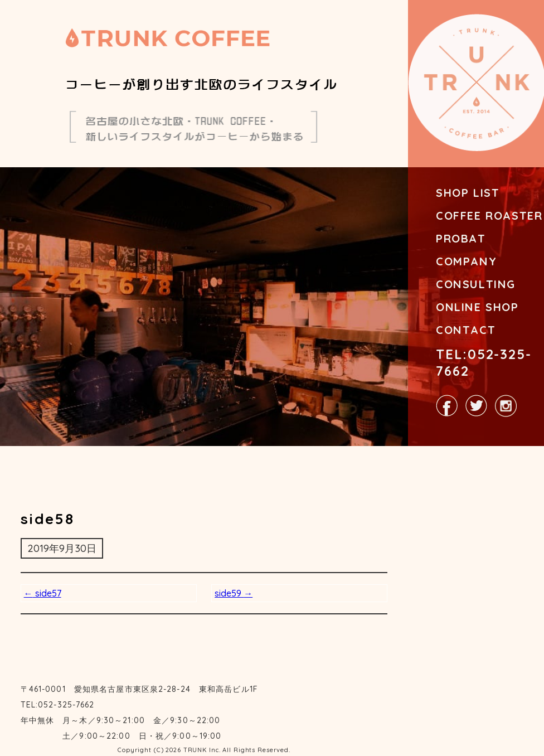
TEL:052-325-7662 (484, 362)
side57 (43, 593)
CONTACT (466, 330)
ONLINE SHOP (477, 307)
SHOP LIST (468, 193)
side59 (234, 593)
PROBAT (461, 238)
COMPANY (466, 261)
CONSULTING (476, 284)
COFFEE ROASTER (489, 215)
